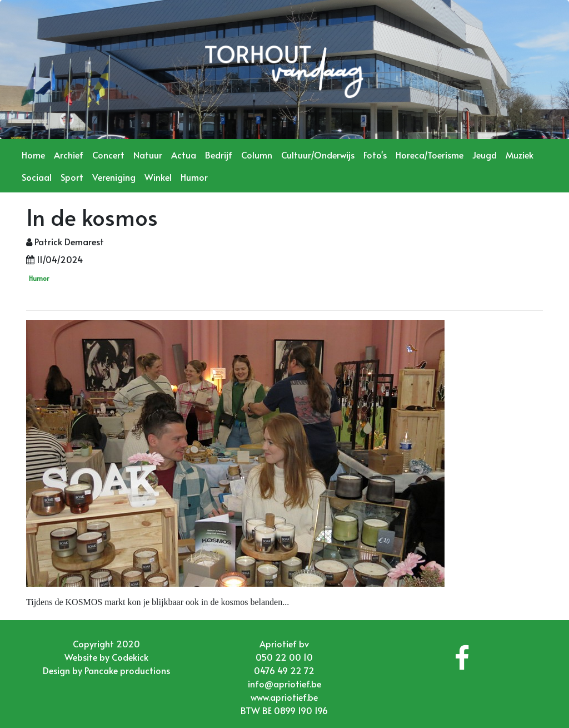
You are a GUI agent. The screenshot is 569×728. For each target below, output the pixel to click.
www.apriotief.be (284, 697)
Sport (72, 177)
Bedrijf (219, 155)
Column (257, 155)
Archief (69, 155)
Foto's (375, 155)
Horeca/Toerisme (430, 155)
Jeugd (485, 155)
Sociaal (37, 177)
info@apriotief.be (284, 684)
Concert (108, 155)
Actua (184, 155)
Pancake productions (127, 670)
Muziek (520, 155)
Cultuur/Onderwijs (318, 155)
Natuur (148, 155)
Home (33, 155)
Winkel (158, 177)
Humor (194, 177)
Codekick (130, 657)
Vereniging (114, 177)
